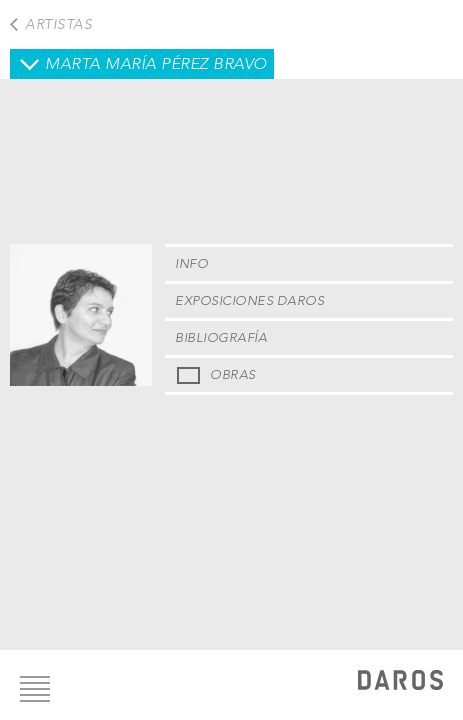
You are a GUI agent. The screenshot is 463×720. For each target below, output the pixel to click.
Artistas (58, 24)
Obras (233, 374)
